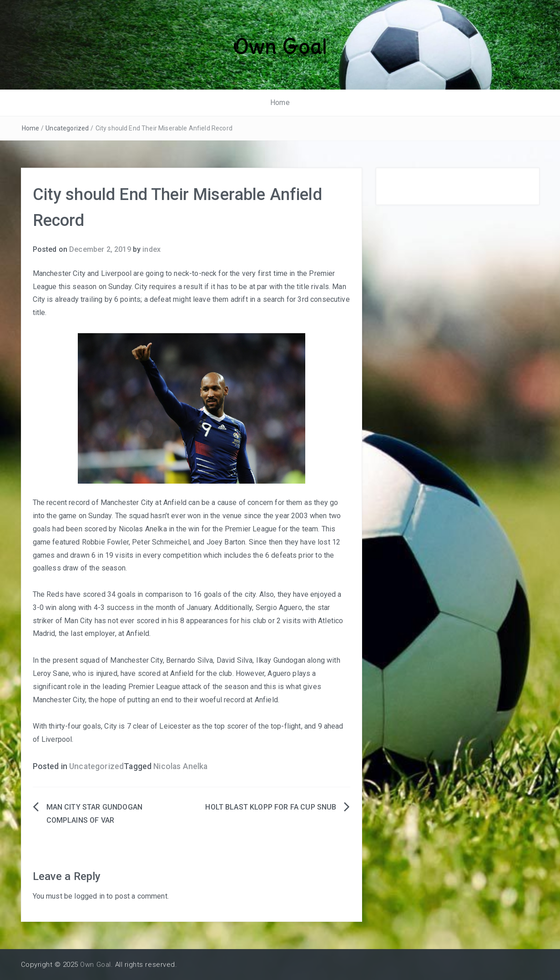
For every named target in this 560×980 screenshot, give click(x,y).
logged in (89, 896)
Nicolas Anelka (180, 766)
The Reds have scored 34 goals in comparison (108, 594)
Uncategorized (67, 128)
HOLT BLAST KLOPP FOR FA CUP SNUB (271, 807)
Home (280, 102)
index (151, 249)
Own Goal (280, 47)
